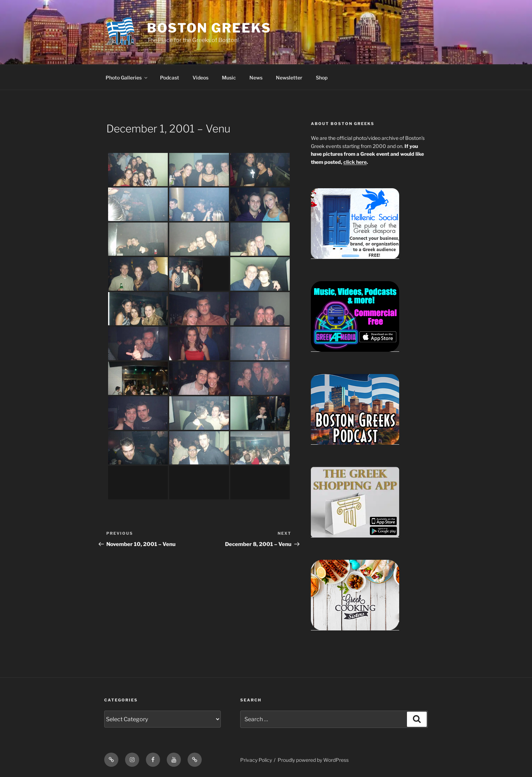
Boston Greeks (209, 28)
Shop (322, 78)
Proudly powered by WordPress (313, 760)
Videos (200, 78)
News (256, 78)
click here (355, 162)
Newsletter (289, 78)
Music (229, 78)
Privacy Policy (256, 760)
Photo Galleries (127, 78)
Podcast (170, 78)
